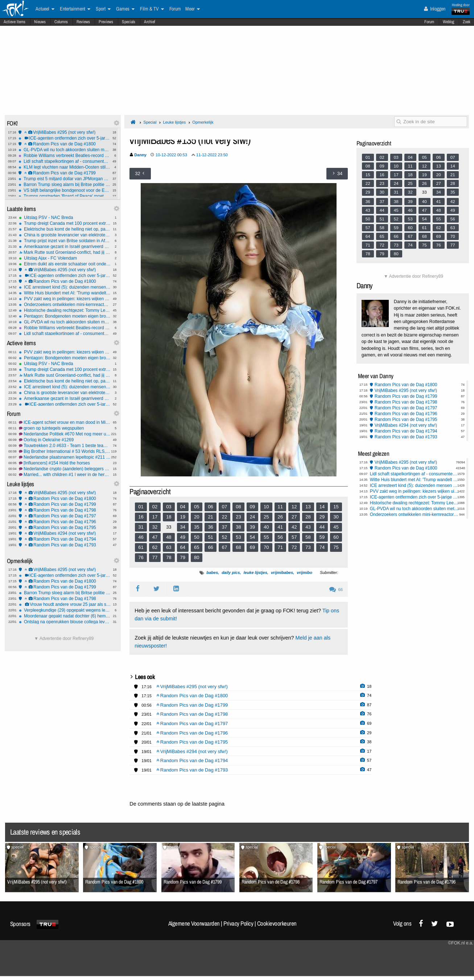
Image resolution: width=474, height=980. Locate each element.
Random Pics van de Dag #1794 (65, 539)
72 (294, 547)
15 (336, 507)
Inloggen (435, 9)
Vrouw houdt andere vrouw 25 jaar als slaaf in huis (65, 604)
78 (169, 557)
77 (155, 557)
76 (141, 557)
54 (252, 537)
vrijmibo (304, 572)
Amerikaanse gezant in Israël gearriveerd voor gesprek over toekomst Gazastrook (65, 247)
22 (224, 517)
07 (224, 507)
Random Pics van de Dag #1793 (65, 545)
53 (238, 537)
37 (224, 527)
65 (197, 547)
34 (183, 527)
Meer (193, 9)
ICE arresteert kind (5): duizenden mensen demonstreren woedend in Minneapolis (65, 287)
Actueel (45, 9)
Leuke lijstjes (174, 122)
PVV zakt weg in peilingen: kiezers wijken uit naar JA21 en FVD (65, 299)
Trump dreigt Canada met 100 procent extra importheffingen (65, 223)
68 (238, 547)
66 (210, 547)
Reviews (83, 22)
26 (280, 517)
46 (141, 537)
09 (252, 507)
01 (141, 507)
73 (308, 547)
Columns (61, 22)
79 (183, 557)
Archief (150, 22)
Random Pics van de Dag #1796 (65, 522)
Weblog (448, 22)
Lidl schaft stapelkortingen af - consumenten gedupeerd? (64, 161)
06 (210, 507)
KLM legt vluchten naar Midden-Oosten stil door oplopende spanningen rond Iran (64, 167)
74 (322, 547)
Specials (129, 22)
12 (294, 507)
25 (266, 517)
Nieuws (40, 22)
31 (141, 527)
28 (308, 517)
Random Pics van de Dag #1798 (65, 510)
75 (336, 547)
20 (197, 517)
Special (150, 122)
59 (322, 537)
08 (238, 507)
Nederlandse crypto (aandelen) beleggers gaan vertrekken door (65, 469)
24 (252, 517)
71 (280, 547)
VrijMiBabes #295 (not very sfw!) (64, 132)
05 (197, 507)
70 (266, 547)
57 (294, 537)
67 (224, 547)
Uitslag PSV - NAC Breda (65, 218)
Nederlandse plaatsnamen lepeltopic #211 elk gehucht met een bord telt (65, 457)
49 (183, 537)
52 (224, 537)
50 (197, 537)
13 (308, 507)
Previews (106, 22)
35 (197, 527)
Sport (103, 9)
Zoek (467, 22)
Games (125, 9)
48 (169, 537)
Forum (429, 22)
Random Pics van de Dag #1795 (65, 528)
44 (322, 527)
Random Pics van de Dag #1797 (65, 516)
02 (155, 507)
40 (266, 527)
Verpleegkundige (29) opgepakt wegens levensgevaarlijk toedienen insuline (65, 610)
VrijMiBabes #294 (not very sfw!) (65, 533)
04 (183, 507)
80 (197, 557)
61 (141, 547)
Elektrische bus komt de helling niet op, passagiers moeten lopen (65, 229)
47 (155, 537)
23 (238, 517)
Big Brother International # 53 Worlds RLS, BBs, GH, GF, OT (65, 451)
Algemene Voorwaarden (194, 923)
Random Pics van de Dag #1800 (64, 144)
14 (322, 507)
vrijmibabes (282, 572)
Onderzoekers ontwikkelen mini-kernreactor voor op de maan (65, 305)
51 (210, 537)
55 (266, 537)
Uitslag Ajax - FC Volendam (65, 258)
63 (169, 547)
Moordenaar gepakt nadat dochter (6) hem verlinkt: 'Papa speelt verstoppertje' (65, 616)
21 (210, 517)
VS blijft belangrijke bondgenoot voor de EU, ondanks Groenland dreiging (64, 190)
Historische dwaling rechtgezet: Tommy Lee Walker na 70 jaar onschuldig (65, 310)
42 (294, 527)
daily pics (231, 572)
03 (169, 507)
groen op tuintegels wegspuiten (65, 428)
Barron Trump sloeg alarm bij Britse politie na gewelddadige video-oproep (64, 185)
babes (212, 572)
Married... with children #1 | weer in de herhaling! (65, 475)
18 (169, 517)
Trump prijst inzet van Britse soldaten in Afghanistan (65, 241)
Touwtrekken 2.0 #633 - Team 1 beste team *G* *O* (65, 446)
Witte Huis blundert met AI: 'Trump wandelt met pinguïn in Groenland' (65, 293)
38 (238, 527)
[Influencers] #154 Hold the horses (65, 463)
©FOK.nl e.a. (461, 943)
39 (252, 527)
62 (155, 547)
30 (336, 517)
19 (183, 517)
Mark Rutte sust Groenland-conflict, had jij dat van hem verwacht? (65, 252)
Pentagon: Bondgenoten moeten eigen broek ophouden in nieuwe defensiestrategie (65, 316)
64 (183, 547)
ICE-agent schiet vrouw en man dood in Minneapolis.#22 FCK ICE (65, 422)
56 (280, 537)
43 (308, 527)
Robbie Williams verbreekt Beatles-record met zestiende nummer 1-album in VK (64, 156)
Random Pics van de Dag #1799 (64, 173)
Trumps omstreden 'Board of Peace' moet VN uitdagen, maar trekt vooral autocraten (64, 196)
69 (252, 547)
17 (155, 517)
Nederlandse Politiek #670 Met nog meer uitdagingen (65, 434)
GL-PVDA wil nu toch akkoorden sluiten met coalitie (64, 150)
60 (336, 537)
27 (294, 517)
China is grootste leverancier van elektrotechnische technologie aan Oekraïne (65, 235)
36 (210, 527)
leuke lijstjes (255, 572)
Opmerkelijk (203, 122)
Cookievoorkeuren (277, 923)
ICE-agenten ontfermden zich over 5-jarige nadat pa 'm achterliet (64, 138)
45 (336, 527)
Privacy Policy (238, 923)
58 (308, 537)
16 (141, 517)
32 (155, 527)
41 (280, 527)
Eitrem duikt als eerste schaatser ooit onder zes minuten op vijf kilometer (65, 264)
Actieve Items (15, 22)
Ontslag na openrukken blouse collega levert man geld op (65, 622)
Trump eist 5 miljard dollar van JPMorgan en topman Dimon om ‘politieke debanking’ (64, 179)
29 (322, 517)
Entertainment (75, 9)
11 (280, 507)
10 (266, 507)
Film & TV (152, 9)
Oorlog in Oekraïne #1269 (65, 440)
